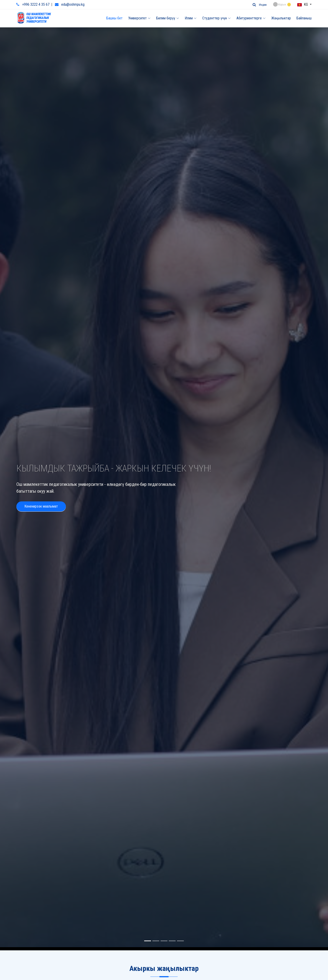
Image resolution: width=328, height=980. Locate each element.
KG (303, 5)
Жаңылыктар (281, 18)
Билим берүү (168, 18)
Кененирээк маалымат (41, 494)
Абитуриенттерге (251, 18)
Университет (139, 18)
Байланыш (304, 18)
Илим (191, 18)
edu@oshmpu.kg (73, 4)
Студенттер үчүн (217, 18)
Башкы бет (114, 18)
